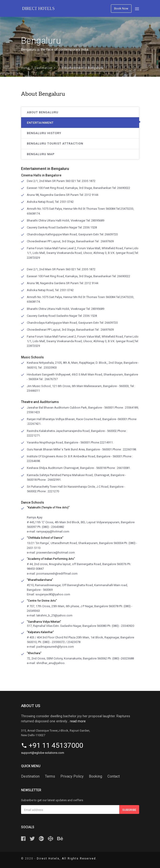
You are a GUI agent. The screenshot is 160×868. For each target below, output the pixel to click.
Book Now (121, 8)
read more (78, 721)
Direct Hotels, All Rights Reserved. (67, 859)
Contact (114, 776)
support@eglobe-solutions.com (43, 753)
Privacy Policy (72, 776)
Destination (43, 68)
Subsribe (129, 810)
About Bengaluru (43, 112)
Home (25, 68)
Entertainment (40, 123)
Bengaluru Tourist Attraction (55, 143)
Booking (96, 776)
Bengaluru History (44, 133)
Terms (50, 776)
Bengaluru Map (41, 154)
